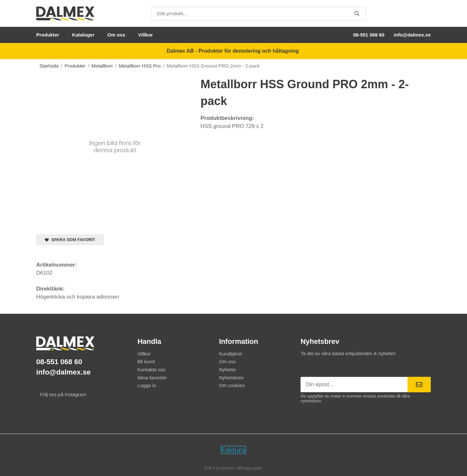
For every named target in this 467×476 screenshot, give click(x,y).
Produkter (48, 35)
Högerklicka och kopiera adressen (78, 297)
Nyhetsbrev (231, 378)
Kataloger (83, 35)
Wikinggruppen (250, 468)
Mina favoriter (152, 378)
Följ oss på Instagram (61, 394)
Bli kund (146, 361)
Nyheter (228, 370)
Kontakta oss (152, 370)
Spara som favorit (70, 240)
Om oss (116, 35)
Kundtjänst (230, 354)
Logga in (147, 385)
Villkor (146, 35)
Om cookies (232, 385)
